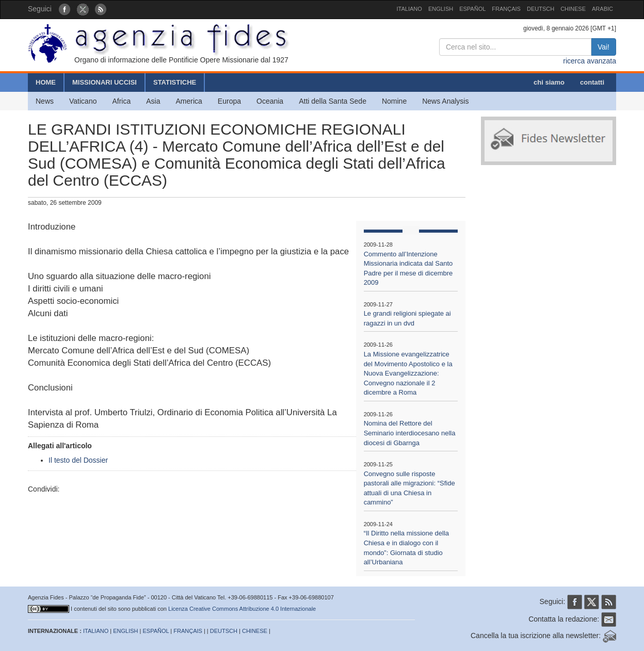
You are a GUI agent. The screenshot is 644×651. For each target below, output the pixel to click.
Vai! (603, 47)
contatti (592, 82)
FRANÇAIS (506, 9)
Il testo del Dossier (78, 460)
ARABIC (602, 9)
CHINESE (573, 9)
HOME (46, 82)
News (45, 101)
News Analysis (445, 101)
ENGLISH (441, 9)
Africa (121, 101)
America (189, 101)
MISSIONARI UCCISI (104, 82)
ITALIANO (409, 9)
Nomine (394, 101)
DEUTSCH (541, 9)
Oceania (270, 101)
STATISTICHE (175, 82)
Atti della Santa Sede (333, 101)
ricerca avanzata (590, 61)
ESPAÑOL (472, 9)
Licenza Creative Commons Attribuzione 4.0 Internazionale (242, 609)
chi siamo (549, 82)
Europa (229, 101)
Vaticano (83, 101)
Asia (153, 101)
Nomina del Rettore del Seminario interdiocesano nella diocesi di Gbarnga (410, 433)
